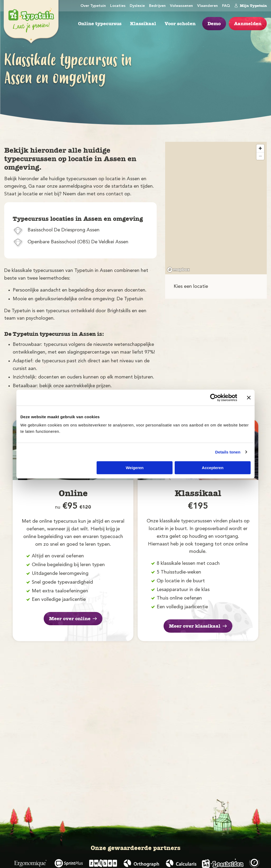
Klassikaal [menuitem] (143, 24)
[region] (216, 208)
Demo (214, 24)
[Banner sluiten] (249, 398)
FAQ (226, 6)
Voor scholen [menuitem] (180, 24)
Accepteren (213, 468)
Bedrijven (157, 6)
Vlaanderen (207, 6)
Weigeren (135, 468)
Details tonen (228, 452)
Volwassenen (181, 6)
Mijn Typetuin (250, 6)
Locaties (118, 6)
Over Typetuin (93, 6)
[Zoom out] (260, 156)
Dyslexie (137, 6)
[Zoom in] (260, 148)
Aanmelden (248, 24)
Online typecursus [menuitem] (100, 24)
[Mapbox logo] (178, 270)
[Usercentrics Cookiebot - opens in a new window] (214, 398)
